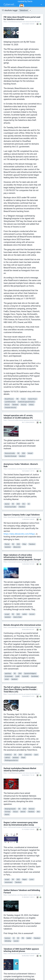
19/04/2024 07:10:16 (28, 696)
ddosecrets (17, 547)
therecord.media (10, 453)
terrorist (32, 614)
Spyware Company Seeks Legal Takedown (22, 515)
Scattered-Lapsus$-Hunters (26, 402)
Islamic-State (17, 617)
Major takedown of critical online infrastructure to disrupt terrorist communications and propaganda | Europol (22, 557)
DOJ (24, 504)
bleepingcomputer (10, 809)
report (36, 755)
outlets (25, 614)
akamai (7, 504)
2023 (18, 879)
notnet (7, 679)
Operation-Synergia (11, 456)
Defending (8, 941)
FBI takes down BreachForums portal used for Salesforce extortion (22, 18)
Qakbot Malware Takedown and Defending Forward (22, 891)
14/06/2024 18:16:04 (28, 564)
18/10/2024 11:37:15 (28, 471)
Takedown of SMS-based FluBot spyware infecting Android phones (21, 950)
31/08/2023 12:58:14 (28, 897)
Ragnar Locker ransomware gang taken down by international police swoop (21, 823)
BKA (38, 812)
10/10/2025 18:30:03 (28, 24)
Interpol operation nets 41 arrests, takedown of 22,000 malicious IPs (18, 416)
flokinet (7, 544)
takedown (22, 456)
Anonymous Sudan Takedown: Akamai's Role (21, 465)
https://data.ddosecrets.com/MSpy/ (19, 534)
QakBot (29, 938)
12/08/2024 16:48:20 (28, 519)
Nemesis (31, 809)
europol (7, 614)
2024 (24, 453)
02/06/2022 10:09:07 (28, 956)
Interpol (30, 453)
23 (14, 938)
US (29, 504)
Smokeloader (9, 676)
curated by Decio (25, 4)
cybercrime (28, 755)
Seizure (7, 405)
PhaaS (23, 757)
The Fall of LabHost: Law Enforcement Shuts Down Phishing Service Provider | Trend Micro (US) (20, 689)
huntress (7, 938)
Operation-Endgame (30, 673)
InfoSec (31, 405)
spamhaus (8, 673)
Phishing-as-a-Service (11, 760)
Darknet (23, 812)
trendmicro (8, 755)
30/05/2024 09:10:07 (28, 629)
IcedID (17, 676)
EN (18, 453)
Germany (8, 812)
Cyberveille (10, 4)
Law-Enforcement (10, 402)
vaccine (16, 941)
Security (24, 405)
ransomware (9, 882)
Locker (32, 879)
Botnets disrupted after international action (22, 625)
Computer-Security (10, 407)
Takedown (25, 10)
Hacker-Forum (32, 399)
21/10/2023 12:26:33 (28, 829)
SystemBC (25, 676)
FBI (17, 399)
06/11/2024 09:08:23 (28, 422)
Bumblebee (35, 676)
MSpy (24, 544)
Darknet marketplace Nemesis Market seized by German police (20, 769)
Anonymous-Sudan (10, 507)
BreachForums (9, 399)
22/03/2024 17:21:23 (28, 775)
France (23, 399)
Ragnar (25, 879)
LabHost (7, 757)
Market (7, 814)
